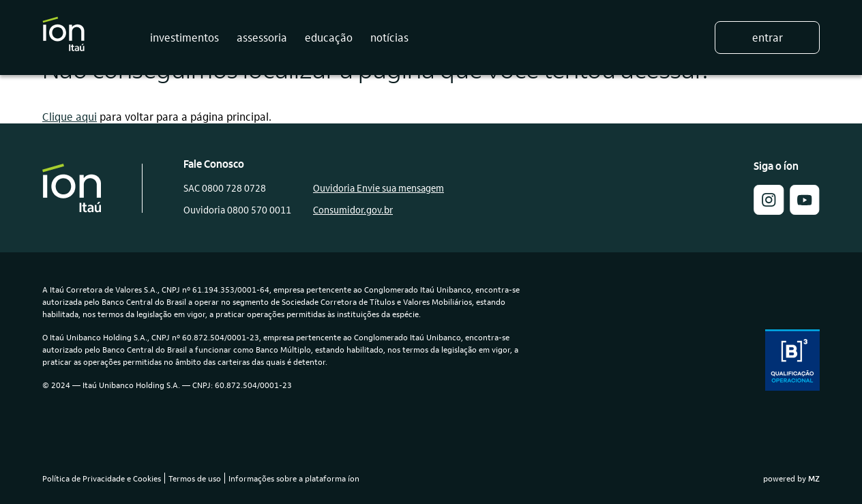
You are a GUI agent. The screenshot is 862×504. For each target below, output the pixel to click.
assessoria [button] (262, 37)
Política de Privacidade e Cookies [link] (102, 478)
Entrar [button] (768, 37)
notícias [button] (389, 37)
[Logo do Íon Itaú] (63, 38)
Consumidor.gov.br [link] (353, 209)
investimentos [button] (184, 37)
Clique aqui (70, 116)
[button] (769, 210)
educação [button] (329, 37)
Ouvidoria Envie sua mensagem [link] (378, 188)
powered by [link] (791, 478)
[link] (805, 210)
